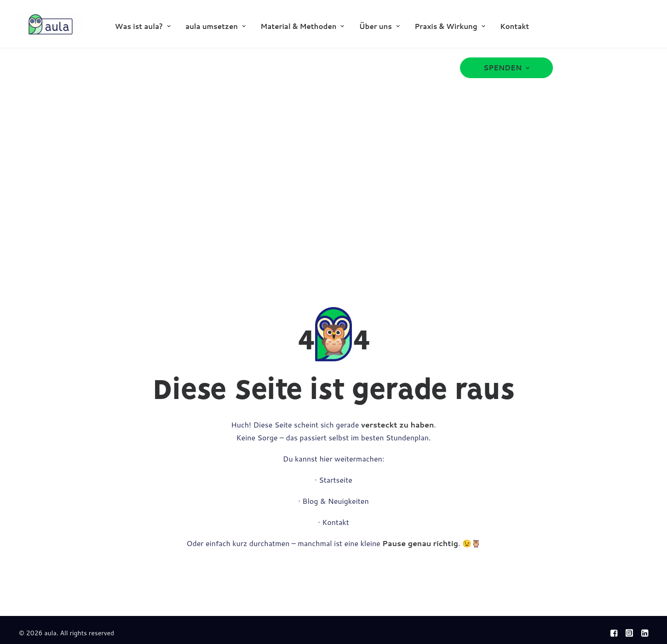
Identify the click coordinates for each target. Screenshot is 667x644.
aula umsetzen (216, 26)
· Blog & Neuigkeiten (333, 501)
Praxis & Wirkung (450, 26)
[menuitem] (143, 26)
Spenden (506, 68)
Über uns (379, 26)
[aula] (51, 24)
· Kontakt (333, 522)
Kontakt (515, 26)
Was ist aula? (143, 26)
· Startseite (333, 480)
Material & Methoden (302, 26)
